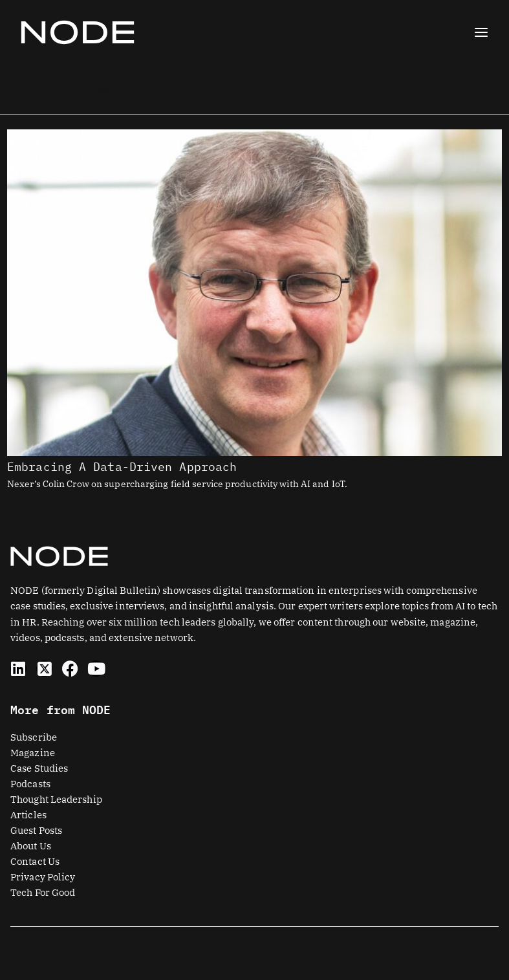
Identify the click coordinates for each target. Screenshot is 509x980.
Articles (28, 815)
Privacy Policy (43, 877)
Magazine (33, 753)
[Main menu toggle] (481, 32)
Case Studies (39, 768)
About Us (31, 846)
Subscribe (34, 737)
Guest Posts (36, 830)
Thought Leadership (56, 799)
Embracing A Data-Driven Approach (122, 467)
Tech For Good (43, 892)
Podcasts (30, 784)
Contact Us (35, 861)
